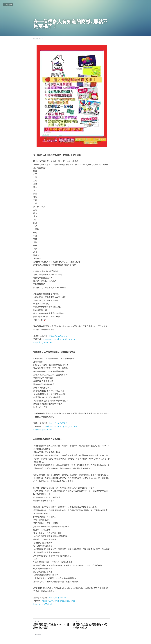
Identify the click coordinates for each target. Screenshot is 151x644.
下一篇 (80, 618)
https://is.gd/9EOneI (43, 342)
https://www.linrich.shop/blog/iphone (59, 339)
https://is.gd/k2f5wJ (58, 336)
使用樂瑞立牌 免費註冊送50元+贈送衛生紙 (97, 623)
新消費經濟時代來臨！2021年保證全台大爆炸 (53, 623)
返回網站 (8, 5)
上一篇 (36, 618)
